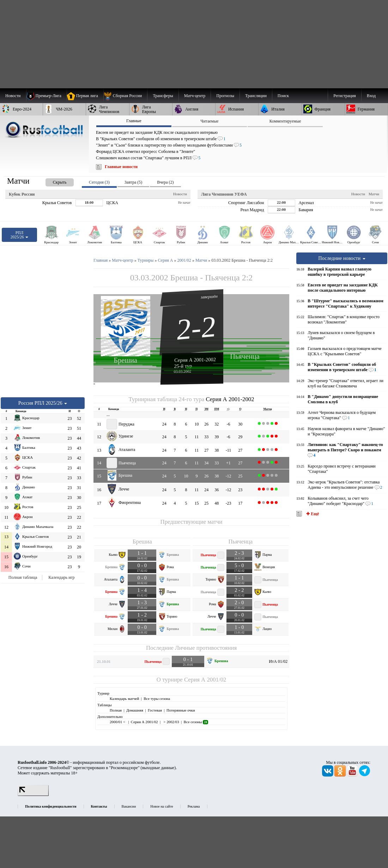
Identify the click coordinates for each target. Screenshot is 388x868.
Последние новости (342, 258)
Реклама (194, 806)
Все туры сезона (157, 698)
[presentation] (53, 181)
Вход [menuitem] (371, 96)
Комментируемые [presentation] (285, 121)
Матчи (374, 194)
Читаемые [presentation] (209, 121)
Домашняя (135, 710)
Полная (116, 710)
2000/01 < (118, 722)
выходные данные (158, 768)
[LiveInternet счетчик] (33, 795)
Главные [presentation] (134, 121)
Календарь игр (61, 577)
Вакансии (129, 806)
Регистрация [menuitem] (345, 96)
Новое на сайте (162, 806)
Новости (180, 194)
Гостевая (155, 710)
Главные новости (121, 167)
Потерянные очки (181, 710)
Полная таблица (23, 577)
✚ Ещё (312, 514)
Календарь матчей (124, 698)
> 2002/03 (171, 722)
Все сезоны (196, 722)
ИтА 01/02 (278, 661)
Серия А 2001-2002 (195, 359)
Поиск (283, 96)
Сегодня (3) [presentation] (99, 182)
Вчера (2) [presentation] (165, 182)
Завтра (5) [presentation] (133, 182)
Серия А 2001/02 (205, 680)
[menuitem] (125, 96)
